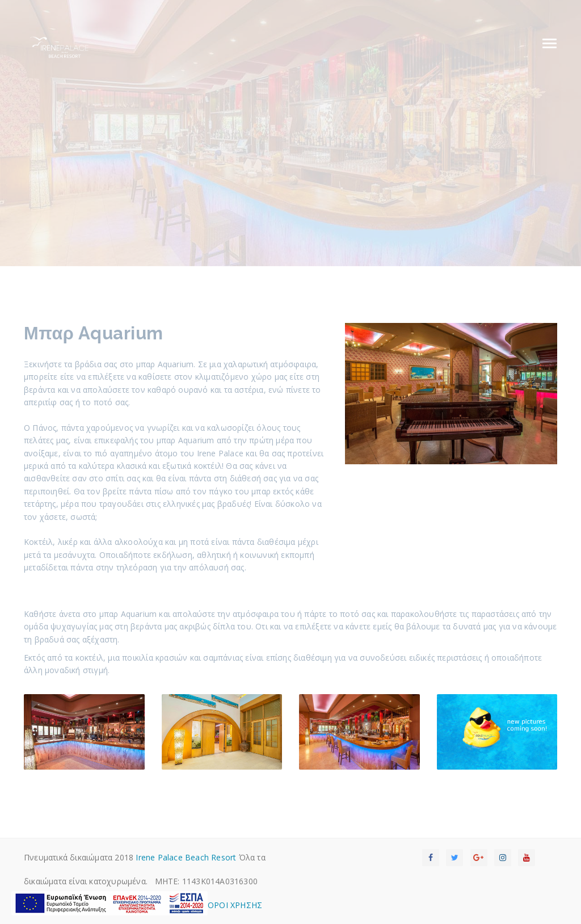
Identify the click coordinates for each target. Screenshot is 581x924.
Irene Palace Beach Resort (186, 857)
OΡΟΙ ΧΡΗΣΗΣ (235, 905)
